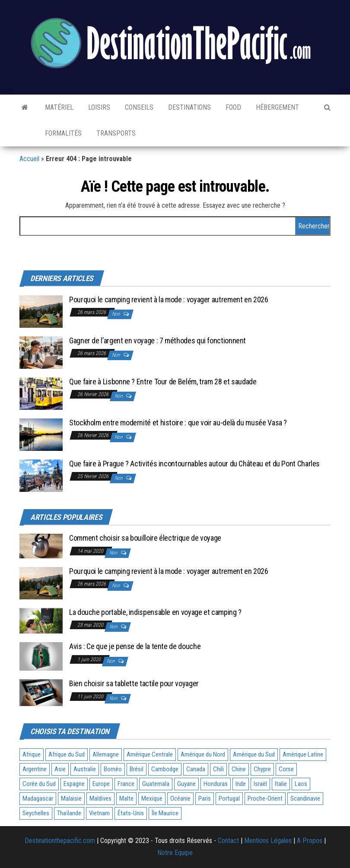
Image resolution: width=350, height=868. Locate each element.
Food (232, 107)
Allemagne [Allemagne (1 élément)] (106, 754)
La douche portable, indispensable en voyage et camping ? (155, 612)
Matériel (58, 107)
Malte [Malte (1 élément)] (126, 798)
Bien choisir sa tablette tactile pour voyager (134, 683)
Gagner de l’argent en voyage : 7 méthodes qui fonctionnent (157, 341)
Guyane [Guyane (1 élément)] (186, 784)
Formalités (62, 133)
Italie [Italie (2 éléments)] (281, 784)
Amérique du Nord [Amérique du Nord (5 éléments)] (203, 754)
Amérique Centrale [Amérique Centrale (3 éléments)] (150, 754)
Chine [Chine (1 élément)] (239, 769)
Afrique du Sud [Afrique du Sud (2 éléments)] (67, 754)
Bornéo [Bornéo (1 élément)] (113, 769)
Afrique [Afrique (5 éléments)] (32, 754)
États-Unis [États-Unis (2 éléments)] (131, 813)
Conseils (138, 107)
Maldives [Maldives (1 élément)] (100, 798)
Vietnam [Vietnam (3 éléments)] (99, 813)
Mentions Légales (268, 841)
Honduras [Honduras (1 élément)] (216, 784)
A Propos (310, 841)
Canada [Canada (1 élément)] (196, 769)
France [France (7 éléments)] (126, 784)
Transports (115, 133)
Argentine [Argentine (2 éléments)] (35, 769)
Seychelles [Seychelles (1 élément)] (36, 813)
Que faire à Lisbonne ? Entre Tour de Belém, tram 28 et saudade (163, 382)
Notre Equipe (175, 853)
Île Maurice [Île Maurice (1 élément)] (165, 813)
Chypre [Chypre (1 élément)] (262, 769)
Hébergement (277, 107)
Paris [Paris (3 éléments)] (205, 798)
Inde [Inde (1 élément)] (241, 784)
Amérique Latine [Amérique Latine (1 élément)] (303, 754)
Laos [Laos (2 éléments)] (301, 784)
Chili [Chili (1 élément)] (218, 769)
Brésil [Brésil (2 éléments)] (137, 769)
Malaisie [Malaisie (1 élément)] (71, 798)
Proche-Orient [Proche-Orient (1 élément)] (265, 798)
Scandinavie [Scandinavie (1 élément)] (305, 798)
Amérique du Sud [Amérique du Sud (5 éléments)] (254, 754)
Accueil (29, 159)
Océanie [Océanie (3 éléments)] (180, 798)
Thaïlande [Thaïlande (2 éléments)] (69, 813)
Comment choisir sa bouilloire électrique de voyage (145, 538)
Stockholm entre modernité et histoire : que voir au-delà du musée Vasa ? (178, 423)
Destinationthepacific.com (60, 841)
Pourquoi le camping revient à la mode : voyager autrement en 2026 (169, 299)
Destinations (189, 107)
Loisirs (98, 107)
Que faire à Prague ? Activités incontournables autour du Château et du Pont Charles (194, 464)
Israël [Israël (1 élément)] (260, 784)
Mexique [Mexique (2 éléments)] (152, 798)
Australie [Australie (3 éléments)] (85, 769)
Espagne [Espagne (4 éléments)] (74, 784)
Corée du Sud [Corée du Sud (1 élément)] (39, 784)
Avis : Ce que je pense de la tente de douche (135, 646)
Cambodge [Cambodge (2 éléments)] (165, 769)
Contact (228, 841)
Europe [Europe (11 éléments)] (101, 784)
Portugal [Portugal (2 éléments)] (229, 798)
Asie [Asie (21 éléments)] (60, 769)
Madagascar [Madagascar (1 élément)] (38, 798)
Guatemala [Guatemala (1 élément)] (156, 784)
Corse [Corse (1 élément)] (286, 769)
